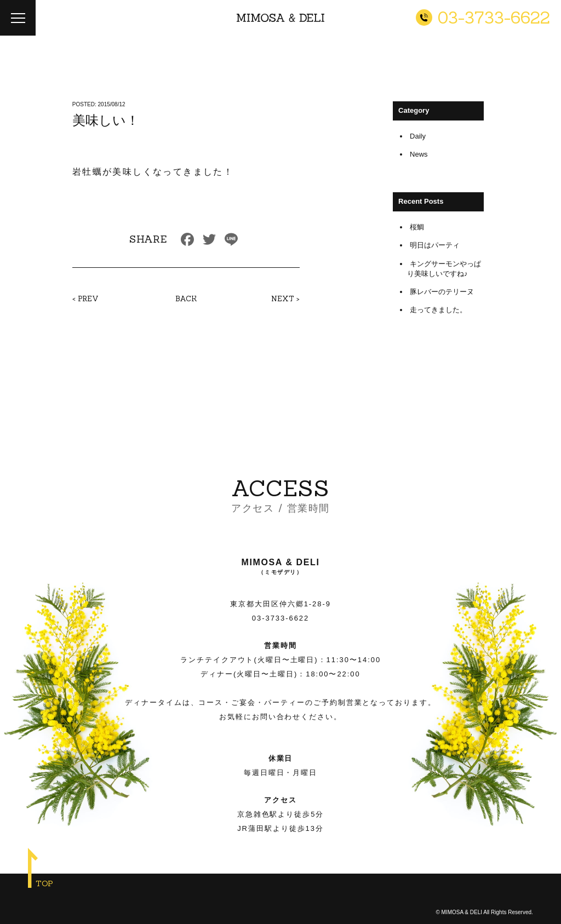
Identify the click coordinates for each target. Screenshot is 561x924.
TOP (44, 883)
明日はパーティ (435, 245)
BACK (186, 299)
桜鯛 (417, 227)
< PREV (85, 299)
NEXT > (285, 299)
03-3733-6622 (280, 618)
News (419, 154)
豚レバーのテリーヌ (442, 292)
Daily (418, 136)
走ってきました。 (438, 310)
